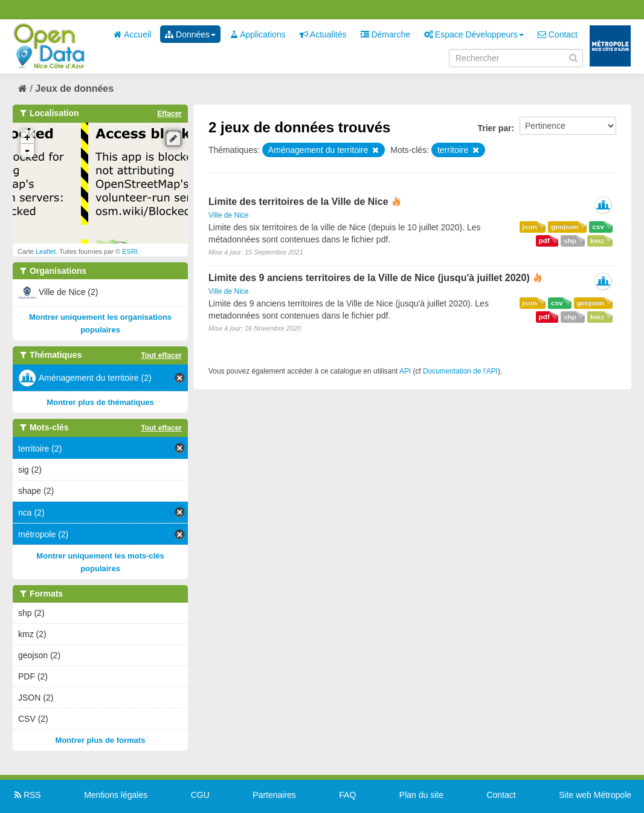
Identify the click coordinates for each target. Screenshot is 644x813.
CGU (200, 795)
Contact (558, 34)
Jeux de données (74, 89)
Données (190, 34)
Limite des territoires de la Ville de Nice (298, 202)
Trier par (494, 128)
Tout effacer (161, 355)
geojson (565, 227)
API (405, 371)
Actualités (323, 34)
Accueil (132, 34)
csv (598, 227)
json (530, 227)
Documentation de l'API (460, 371)
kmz (597, 241)
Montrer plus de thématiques (100, 402)
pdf (544, 241)
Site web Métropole (595, 795)
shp (570, 241)
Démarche (385, 34)
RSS (27, 795)
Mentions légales (116, 795)
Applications (258, 34)
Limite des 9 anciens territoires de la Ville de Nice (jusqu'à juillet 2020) (369, 278)
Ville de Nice (228, 215)
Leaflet (46, 251)
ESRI (130, 251)
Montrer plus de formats (101, 740)
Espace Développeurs (474, 34)
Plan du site (421, 795)
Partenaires (274, 795)
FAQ (347, 795)
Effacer (169, 114)
